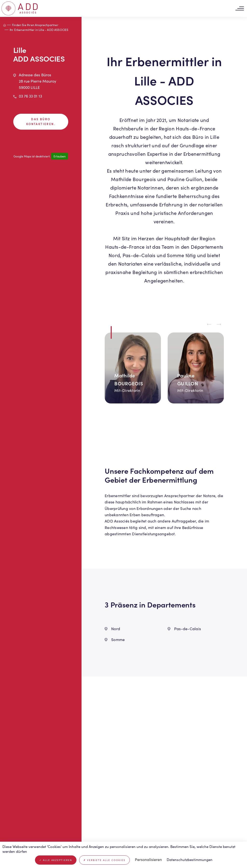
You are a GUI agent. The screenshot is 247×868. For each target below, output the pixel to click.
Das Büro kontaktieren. (41, 121)
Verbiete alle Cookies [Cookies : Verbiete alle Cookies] (104, 860)
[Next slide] (219, 325)
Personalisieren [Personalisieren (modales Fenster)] (148, 859)
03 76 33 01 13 (30, 96)
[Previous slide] (209, 325)
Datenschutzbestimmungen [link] (190, 860)
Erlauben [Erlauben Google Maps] (60, 156)
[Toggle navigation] (240, 9)
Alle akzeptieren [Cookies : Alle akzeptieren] (56, 860)
